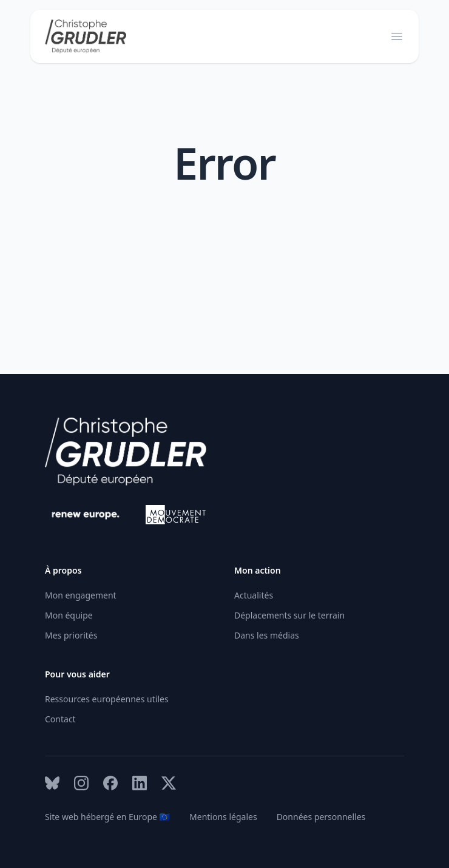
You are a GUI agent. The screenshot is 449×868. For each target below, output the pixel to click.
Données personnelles (321, 817)
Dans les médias (267, 635)
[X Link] (169, 783)
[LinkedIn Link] (140, 783)
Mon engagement (81, 595)
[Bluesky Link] (52, 783)
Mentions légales (223, 817)
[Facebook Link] (110, 783)
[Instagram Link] (81, 783)
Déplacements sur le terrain (289, 615)
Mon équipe (69, 615)
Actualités (254, 595)
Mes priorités (71, 635)
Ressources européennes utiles (107, 699)
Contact (60, 719)
